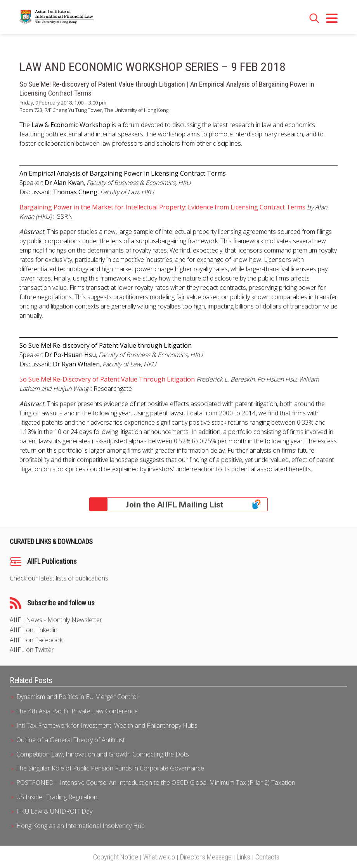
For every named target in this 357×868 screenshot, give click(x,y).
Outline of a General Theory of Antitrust (71, 740)
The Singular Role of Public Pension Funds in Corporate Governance (110, 768)
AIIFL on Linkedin (34, 630)
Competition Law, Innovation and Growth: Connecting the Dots (103, 754)
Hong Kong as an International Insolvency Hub (81, 826)
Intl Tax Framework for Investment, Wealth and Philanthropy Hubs (107, 725)
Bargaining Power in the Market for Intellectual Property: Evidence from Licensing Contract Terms (162, 207)
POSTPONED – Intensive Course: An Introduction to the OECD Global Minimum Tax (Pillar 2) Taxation (156, 783)
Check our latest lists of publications (59, 578)
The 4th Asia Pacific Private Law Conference (77, 711)
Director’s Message (206, 857)
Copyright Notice (116, 857)
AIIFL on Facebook (36, 640)
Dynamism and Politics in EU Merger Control (77, 697)
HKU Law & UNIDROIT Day (54, 811)
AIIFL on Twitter (32, 650)
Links (243, 857)
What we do (159, 857)
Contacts (267, 857)
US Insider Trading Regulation (57, 797)
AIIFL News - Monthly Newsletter (56, 620)
